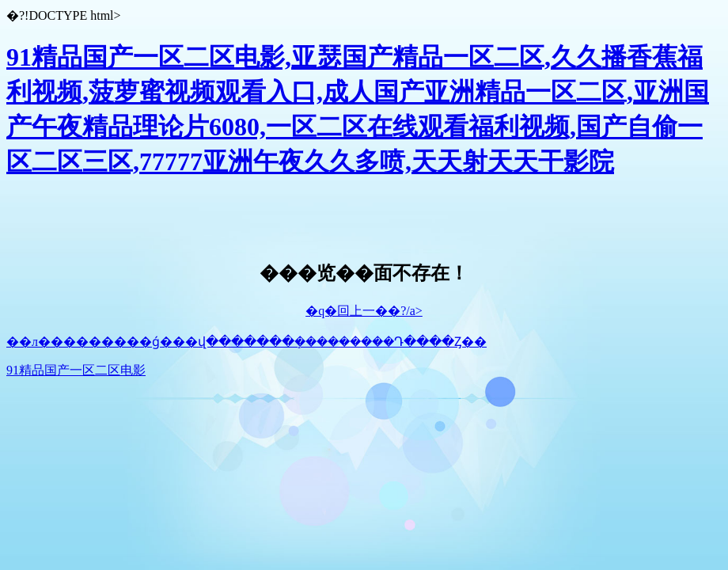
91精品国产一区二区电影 (76, 370)
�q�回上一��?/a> (364, 311)
